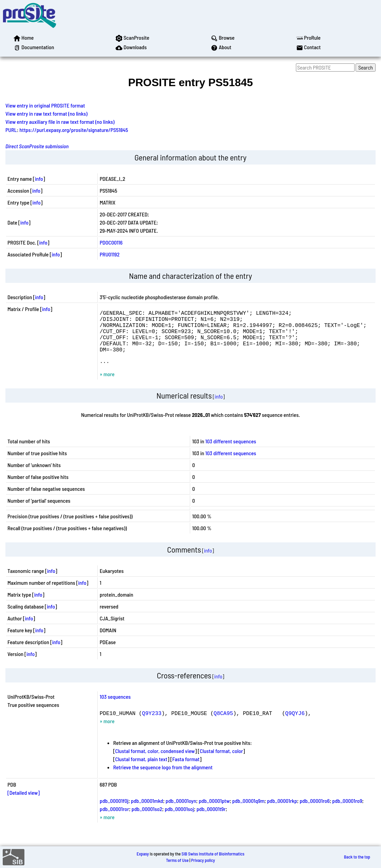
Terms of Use (177, 860)
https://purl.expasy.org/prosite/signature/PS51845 (74, 130)
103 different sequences (231, 452)
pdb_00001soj (179, 820)
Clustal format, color (221, 762)
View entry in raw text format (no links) (46, 113)
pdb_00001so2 (147, 820)
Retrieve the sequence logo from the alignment (163, 778)
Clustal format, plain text (141, 770)
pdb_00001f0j (114, 812)
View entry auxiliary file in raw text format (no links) (60, 122)
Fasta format (186, 770)
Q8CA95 (223, 724)
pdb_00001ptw (214, 812)
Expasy (143, 854)
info (39, 179)
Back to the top (357, 857)
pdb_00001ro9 (347, 812)
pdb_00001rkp (282, 812)
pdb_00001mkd (147, 812)
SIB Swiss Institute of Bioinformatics (213, 854)
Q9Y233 (152, 724)
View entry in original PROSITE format (45, 105)
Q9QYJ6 (295, 724)
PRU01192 (110, 254)
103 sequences (115, 707)
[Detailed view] (24, 803)
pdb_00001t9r (211, 820)
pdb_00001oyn (181, 812)
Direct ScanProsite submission (37, 146)
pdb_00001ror (114, 820)
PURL (11, 130)
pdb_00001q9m (248, 812)
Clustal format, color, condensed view (155, 762)
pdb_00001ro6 (315, 812)
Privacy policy (203, 860)
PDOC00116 (111, 242)
